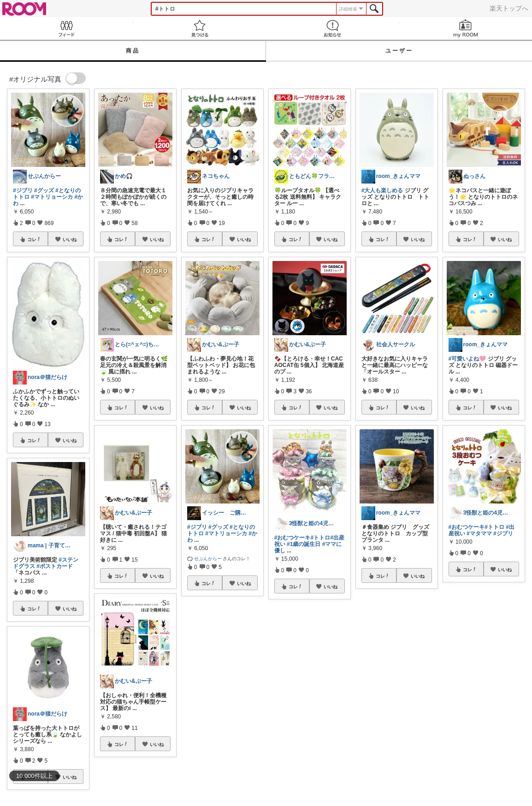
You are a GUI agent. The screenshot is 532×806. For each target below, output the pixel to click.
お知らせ (333, 28)
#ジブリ (23, 190)
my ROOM (466, 28)
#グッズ (44, 190)
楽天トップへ (509, 8)
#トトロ (320, 538)
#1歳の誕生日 (304, 544)
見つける (200, 28)
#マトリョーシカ (52, 197)
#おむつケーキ (293, 538)
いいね (70, 239)
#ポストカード (55, 566)
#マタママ (479, 533)
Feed (67, 28)
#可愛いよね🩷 (467, 359)
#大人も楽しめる (382, 190)
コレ (34, 239)
